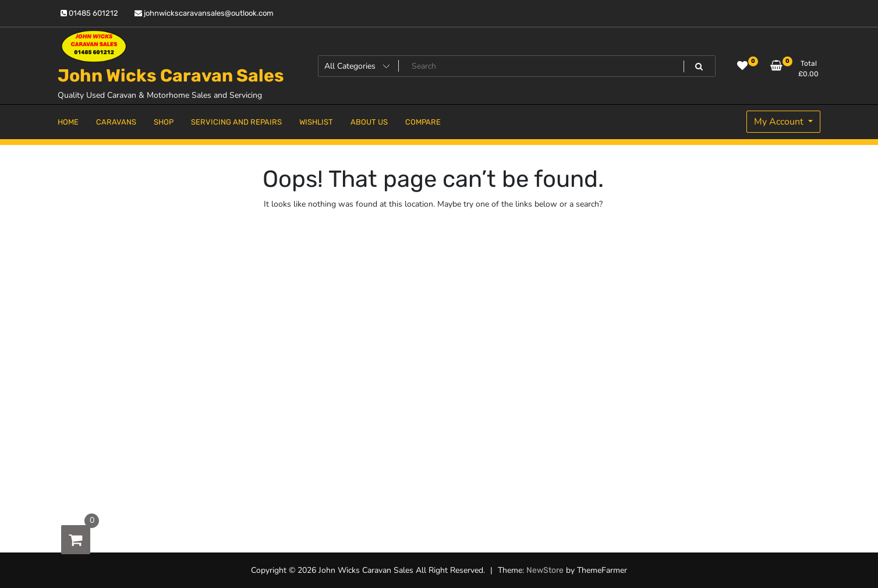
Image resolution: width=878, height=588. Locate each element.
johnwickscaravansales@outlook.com (204, 13)
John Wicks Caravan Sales (171, 76)
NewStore (545, 570)
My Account (780, 122)
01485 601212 (89, 13)
